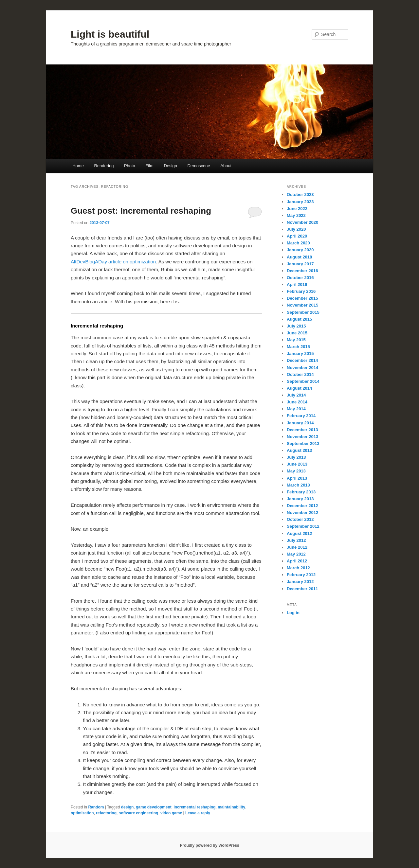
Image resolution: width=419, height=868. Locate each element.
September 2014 (303, 381)
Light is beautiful (110, 34)
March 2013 (298, 485)
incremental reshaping (194, 807)
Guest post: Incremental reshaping (141, 211)
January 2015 (300, 354)
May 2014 (296, 409)
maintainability (231, 807)
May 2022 (296, 215)
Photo (130, 166)
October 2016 (300, 278)
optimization (82, 813)
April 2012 (297, 561)
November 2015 (302, 305)
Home (78, 166)
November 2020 (302, 222)
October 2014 (300, 374)
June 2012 (297, 547)
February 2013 (301, 492)
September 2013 (303, 443)
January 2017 (300, 264)
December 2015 (302, 298)
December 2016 (302, 271)
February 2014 (301, 416)
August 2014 (299, 388)
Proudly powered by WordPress (209, 845)
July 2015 (296, 326)
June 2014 (297, 402)
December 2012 (302, 506)
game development (154, 807)
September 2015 (303, 312)
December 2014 (302, 360)
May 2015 (296, 340)
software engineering (139, 813)
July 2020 (296, 229)
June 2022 (297, 209)
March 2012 (298, 568)
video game (171, 813)
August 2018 (299, 257)
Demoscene (199, 166)
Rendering (104, 166)
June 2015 (297, 333)
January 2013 (300, 499)
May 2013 (296, 471)
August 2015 (299, 319)
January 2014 (300, 423)
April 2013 (297, 478)
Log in (293, 613)
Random (96, 807)
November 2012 (302, 513)
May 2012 (296, 554)
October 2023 (300, 195)
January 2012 (300, 582)
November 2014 (302, 368)
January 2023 (300, 202)
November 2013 (302, 437)
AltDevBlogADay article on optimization (113, 262)
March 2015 (298, 347)
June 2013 (297, 464)
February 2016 (301, 291)
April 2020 (297, 236)
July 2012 (296, 540)
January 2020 (300, 250)
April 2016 (297, 284)
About (226, 166)
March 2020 (298, 243)
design (128, 807)
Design (170, 166)
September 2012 (303, 526)
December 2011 (302, 589)
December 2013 (302, 430)
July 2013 (296, 457)
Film (149, 166)
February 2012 (301, 575)
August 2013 (299, 450)
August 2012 (299, 533)
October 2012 (300, 519)
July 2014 (296, 395)
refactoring (106, 813)
